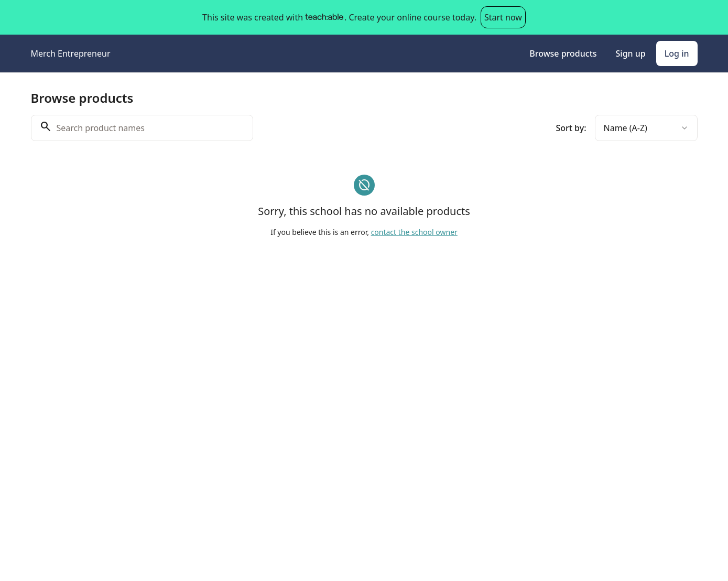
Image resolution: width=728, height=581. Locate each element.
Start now (503, 17)
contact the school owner (414, 232)
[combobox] (646, 128)
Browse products (563, 53)
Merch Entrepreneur (71, 53)
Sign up (631, 53)
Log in (677, 53)
